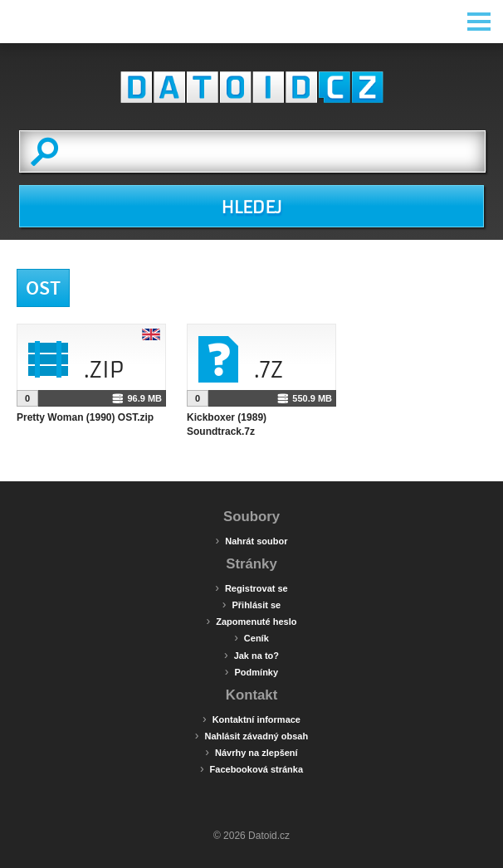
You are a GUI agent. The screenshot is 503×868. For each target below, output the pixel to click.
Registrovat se (251, 588)
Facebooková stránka (251, 768)
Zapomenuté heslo (252, 621)
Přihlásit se (251, 604)
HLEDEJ (251, 207)
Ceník (251, 637)
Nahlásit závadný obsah (251, 735)
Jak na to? (251, 655)
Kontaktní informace (251, 719)
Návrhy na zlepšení (251, 752)
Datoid (251, 87)
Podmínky (251, 671)
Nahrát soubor (252, 540)
